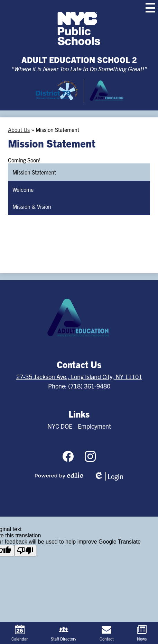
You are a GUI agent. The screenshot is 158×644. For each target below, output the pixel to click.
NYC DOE (60, 426)
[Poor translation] (25, 551)
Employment (94, 426)
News (142, 633)
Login (109, 476)
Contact (107, 633)
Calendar (20, 633)
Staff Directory (64, 633)
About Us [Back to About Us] (19, 129)
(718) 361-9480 (89, 386)
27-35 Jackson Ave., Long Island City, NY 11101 (79, 377)
